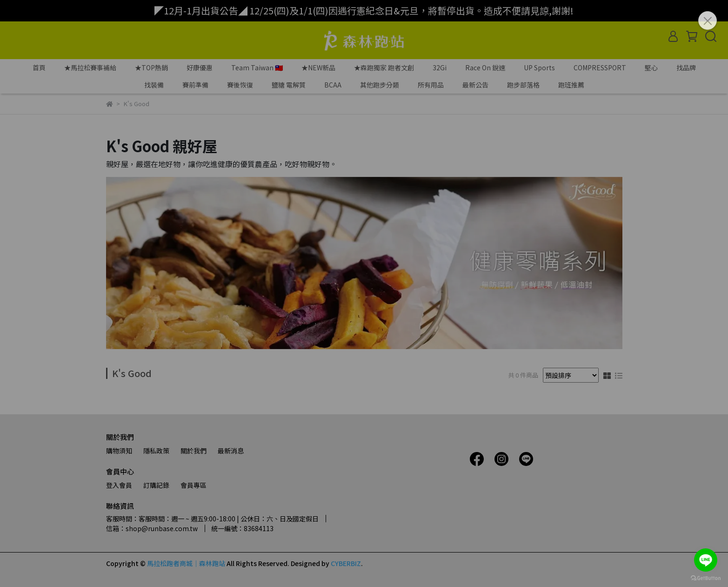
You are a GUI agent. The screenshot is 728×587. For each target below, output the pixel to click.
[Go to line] (706, 560)
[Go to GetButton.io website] (706, 578)
